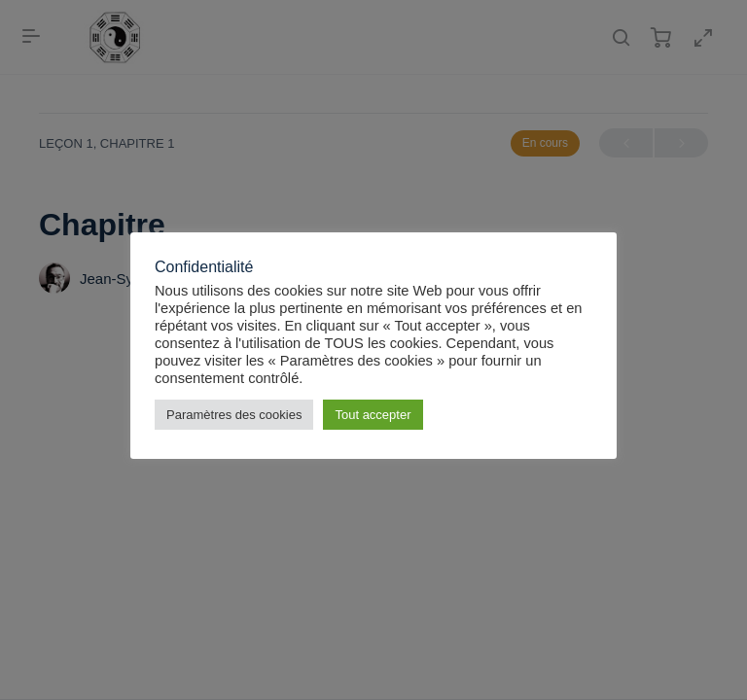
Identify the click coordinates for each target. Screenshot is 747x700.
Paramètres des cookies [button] (234, 415)
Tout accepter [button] (373, 415)
